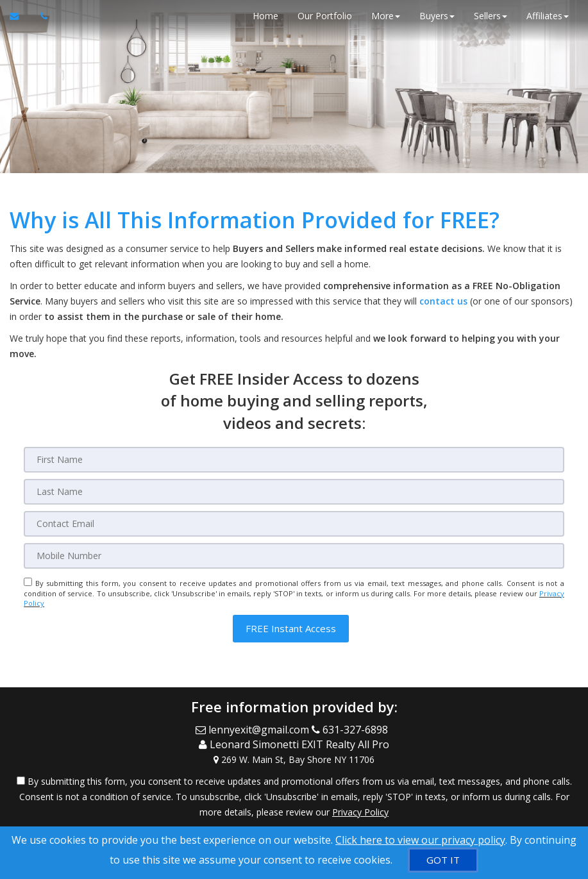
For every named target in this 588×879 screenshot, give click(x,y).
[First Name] (294, 460)
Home (265, 16)
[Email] (294, 524)
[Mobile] (294, 556)
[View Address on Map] (294, 760)
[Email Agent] (20, 16)
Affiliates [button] (548, 16)
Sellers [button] (491, 16)
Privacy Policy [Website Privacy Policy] (360, 812)
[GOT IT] (443, 860)
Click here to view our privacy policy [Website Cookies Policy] (420, 840)
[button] (291, 629)
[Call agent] (40, 16)
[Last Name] (294, 492)
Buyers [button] (437, 16)
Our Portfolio (325, 16)
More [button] (386, 16)
